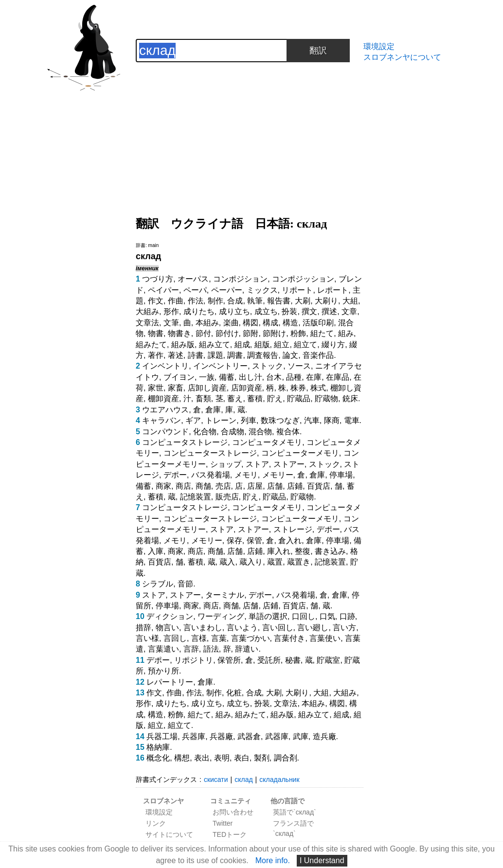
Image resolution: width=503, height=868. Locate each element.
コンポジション (240, 279)
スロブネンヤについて (402, 57)
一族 (207, 377)
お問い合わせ (233, 812)
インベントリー (220, 366)
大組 (350, 301)
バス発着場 (211, 475)
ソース (299, 366)
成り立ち (234, 311)
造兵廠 (324, 736)
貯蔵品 (299, 399)
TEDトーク (230, 834)
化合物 (205, 432)
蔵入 (227, 562)
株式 (318, 388)
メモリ (246, 475)
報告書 (279, 301)
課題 (216, 355)
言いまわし (203, 628)
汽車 (312, 420)
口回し (304, 616)
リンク (156, 823)
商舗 (203, 486)
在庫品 (338, 377)
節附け (274, 333)
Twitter (223, 823)
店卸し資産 (207, 388)
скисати (216, 779)
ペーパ (195, 290)
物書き (180, 333)
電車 (352, 420)
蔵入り (251, 562)
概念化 (158, 758)
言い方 (344, 628)
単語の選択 (268, 616)
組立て (305, 345)
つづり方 (158, 279)
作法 (196, 301)
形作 (171, 311)
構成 (270, 323)
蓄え (235, 399)
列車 (249, 420)
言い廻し (313, 628)
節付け (227, 333)
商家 (163, 486)
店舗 (275, 486)
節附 (251, 333)
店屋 (255, 486)
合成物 (233, 432)
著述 (176, 355)
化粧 (234, 693)
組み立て (215, 345)
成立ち (266, 311)
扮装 (289, 311)
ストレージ (293, 529)
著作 (156, 355)
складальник (279, 779)
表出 (202, 758)
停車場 (341, 475)
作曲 (176, 301)
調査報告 (263, 355)
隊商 (332, 420)
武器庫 (277, 736)
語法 (211, 649)
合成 (235, 301)
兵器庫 (194, 736)
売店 (223, 486)
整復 (303, 551)
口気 (327, 616)
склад (243, 779)
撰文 (309, 311)
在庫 (314, 377)
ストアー (289, 464)
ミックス (262, 290)
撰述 (329, 311)
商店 (183, 486)
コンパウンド (165, 432)
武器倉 (249, 736)
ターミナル (225, 595)
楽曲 (231, 323)
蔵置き (299, 562)
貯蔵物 (326, 399)
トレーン (221, 420)
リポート (297, 290)
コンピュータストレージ (185, 442)
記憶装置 (196, 497)
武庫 (301, 736)
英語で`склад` (295, 812)
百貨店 (319, 486)
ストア (257, 464)
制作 (216, 301)
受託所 (269, 660)
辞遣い (247, 649)
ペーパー (227, 290)
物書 (156, 333)
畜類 (203, 399)
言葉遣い (163, 649)
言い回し (278, 628)
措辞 (144, 628)
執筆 (255, 301)
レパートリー (170, 682)
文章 (349, 311)
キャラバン (162, 420)
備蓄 (227, 377)
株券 (298, 388)
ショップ (226, 464)
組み (346, 333)
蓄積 (255, 399)
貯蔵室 (328, 660)
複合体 (288, 432)
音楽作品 (318, 355)
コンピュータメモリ (267, 442)
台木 (274, 377)
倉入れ (290, 540)
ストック (268, 366)
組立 (282, 345)
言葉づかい (251, 638)
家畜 (176, 388)
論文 (290, 355)
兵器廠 (221, 736)
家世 (156, 388)
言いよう (242, 628)
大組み (147, 311)
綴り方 (333, 345)
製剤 (262, 758)
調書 (235, 355)
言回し (175, 638)
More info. (273, 860)
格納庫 (158, 747)
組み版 (183, 345)
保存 (234, 540)
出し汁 (251, 377)
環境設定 (379, 46)
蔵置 (275, 562)
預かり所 (163, 671)
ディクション (170, 616)
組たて (322, 333)
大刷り (326, 301)
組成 (242, 345)
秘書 (293, 660)
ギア (193, 420)
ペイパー (163, 290)
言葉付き (289, 638)
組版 (262, 345)
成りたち (199, 311)
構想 (182, 758)
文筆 (171, 323)
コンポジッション (303, 279)
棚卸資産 (163, 399)
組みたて (151, 345)
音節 (185, 584)
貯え (275, 399)
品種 (294, 377)
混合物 (260, 432)
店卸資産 (247, 388)
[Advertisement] (250, 130)
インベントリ (165, 366)
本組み (207, 323)
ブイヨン (179, 377)
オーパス (193, 279)
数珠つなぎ (280, 420)
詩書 (196, 355)
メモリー (278, 475)
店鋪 (295, 486)
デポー (175, 475)
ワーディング (221, 616)
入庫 (156, 551)
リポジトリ (194, 660)
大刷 (303, 301)
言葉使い (325, 638)
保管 (254, 540)
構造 (290, 323)
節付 (203, 333)
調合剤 (286, 758)
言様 (199, 638)
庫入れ (279, 551)
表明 (222, 758)
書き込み (330, 551)
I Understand (322, 860)
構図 (251, 323)
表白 (242, 758)
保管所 (229, 660)
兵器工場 (162, 736)
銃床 (350, 399)
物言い (167, 628)
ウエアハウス (165, 410)
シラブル (158, 584)
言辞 (191, 649)
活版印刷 (318, 323)
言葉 (219, 638)
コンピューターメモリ (300, 453)
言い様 (147, 638)
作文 (156, 301)
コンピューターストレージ (210, 453)
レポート (333, 290)
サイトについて (169, 834)
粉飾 (298, 333)
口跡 (347, 616)
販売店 (227, 497)
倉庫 (213, 410)
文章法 (147, 323)
